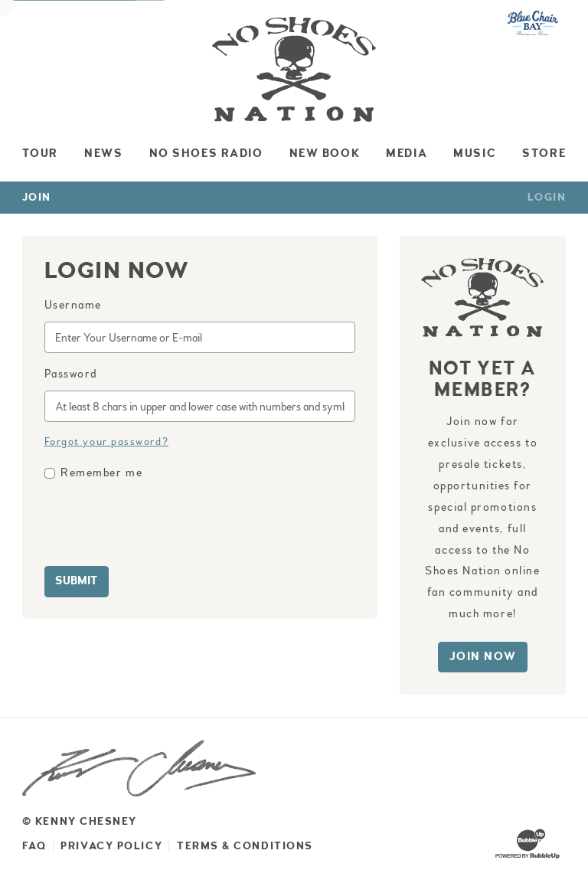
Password (71, 374)
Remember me (101, 473)
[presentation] (161, 525)
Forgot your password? (107, 441)
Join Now (483, 656)
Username (73, 305)
